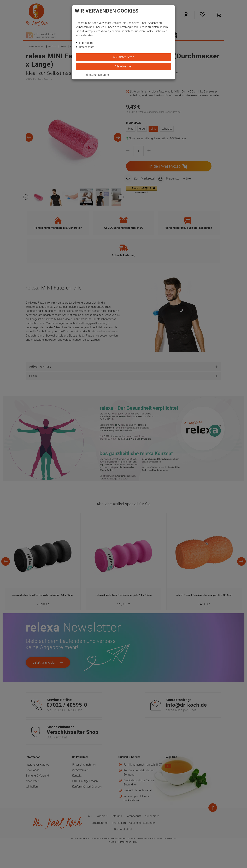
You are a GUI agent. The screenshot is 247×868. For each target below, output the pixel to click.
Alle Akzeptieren (123, 57)
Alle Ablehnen (124, 66)
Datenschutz (87, 47)
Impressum (86, 43)
